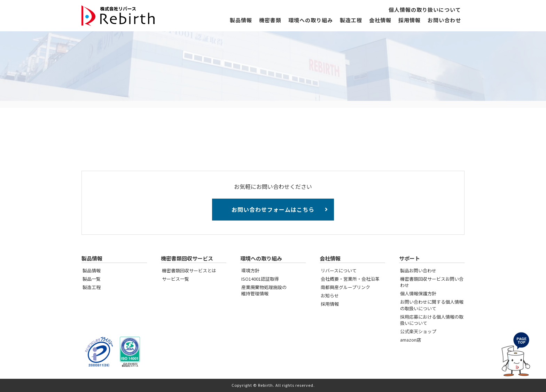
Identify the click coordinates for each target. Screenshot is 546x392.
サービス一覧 (175, 279)
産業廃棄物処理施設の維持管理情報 (264, 290)
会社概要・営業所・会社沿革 (350, 279)
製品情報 (241, 20)
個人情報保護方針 (418, 293)
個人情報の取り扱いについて (425, 10)
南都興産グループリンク (345, 287)
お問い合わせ (444, 20)
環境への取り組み (311, 20)
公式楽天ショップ (418, 331)
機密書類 (270, 20)
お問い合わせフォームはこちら (273, 209)
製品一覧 (92, 279)
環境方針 (250, 270)
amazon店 (411, 340)
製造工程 (351, 20)
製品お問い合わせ (418, 270)
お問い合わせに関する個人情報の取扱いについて (432, 305)
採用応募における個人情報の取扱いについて (432, 320)
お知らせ (330, 295)
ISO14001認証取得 (260, 279)
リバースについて (339, 270)
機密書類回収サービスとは (189, 270)
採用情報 (409, 20)
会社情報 (380, 20)
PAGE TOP (515, 355)
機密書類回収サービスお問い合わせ (432, 282)
